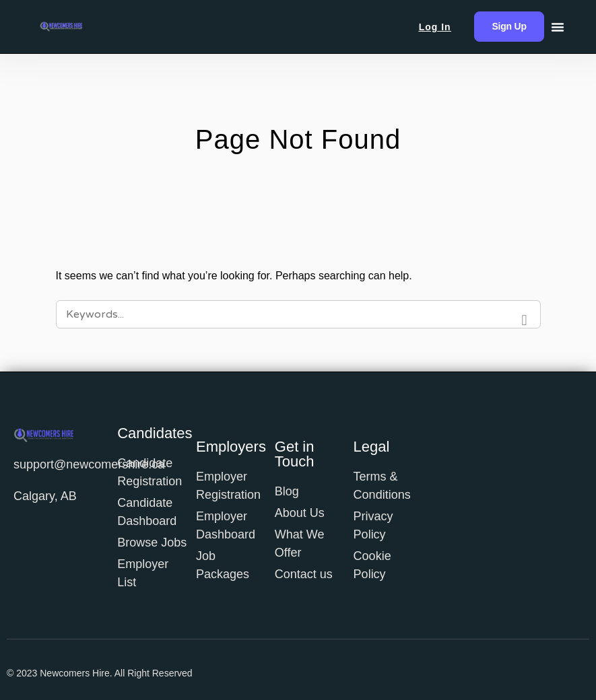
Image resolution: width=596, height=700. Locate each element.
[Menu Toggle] (558, 27)
